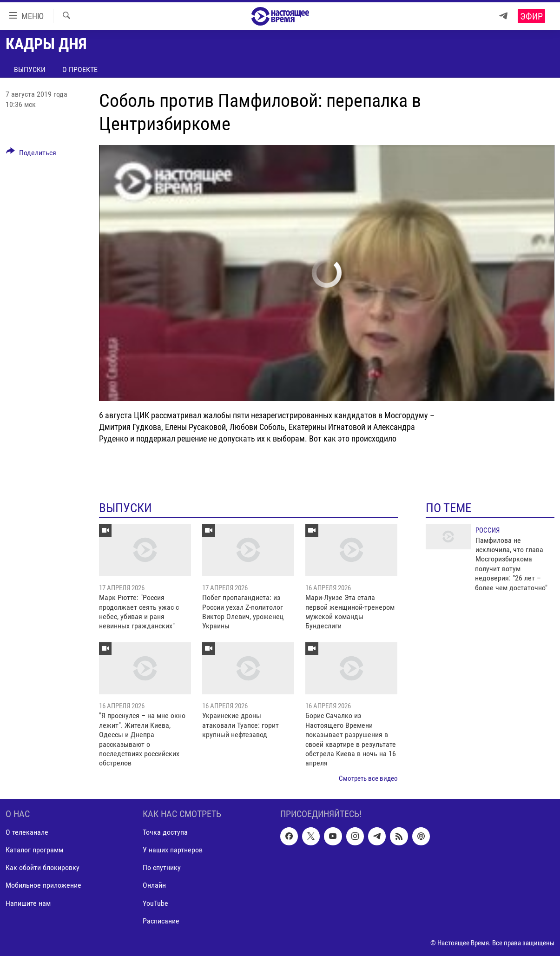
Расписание (161, 921)
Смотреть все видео (368, 778)
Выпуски (30, 69)
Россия (488, 530)
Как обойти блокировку (43, 868)
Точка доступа (165, 833)
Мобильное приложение (43, 886)
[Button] (31, 154)
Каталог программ (34, 850)
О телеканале (27, 833)
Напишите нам (28, 903)
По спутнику (162, 868)
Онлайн (154, 886)
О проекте (80, 69)
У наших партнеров (173, 850)
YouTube (155, 903)
